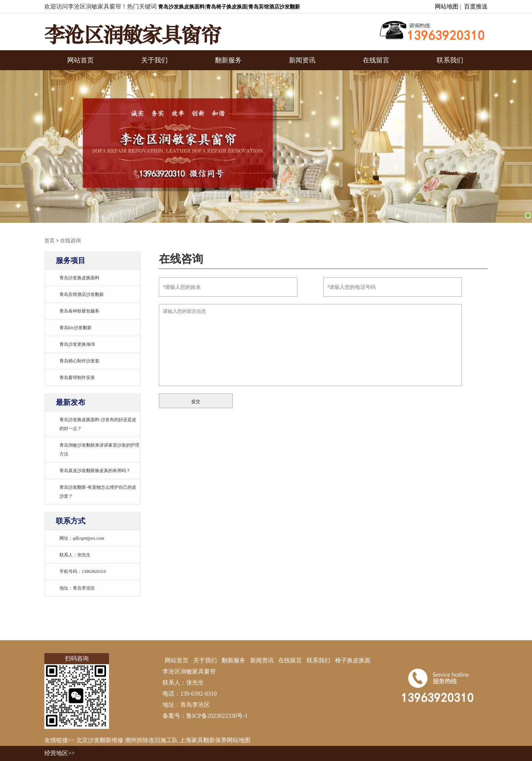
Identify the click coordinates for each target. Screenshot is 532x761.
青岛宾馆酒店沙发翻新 (82, 294)
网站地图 (447, 6)
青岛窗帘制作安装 (77, 378)
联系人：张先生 (75, 555)
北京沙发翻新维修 (100, 740)
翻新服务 (228, 60)
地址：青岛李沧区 (77, 588)
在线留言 (376, 60)
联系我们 (450, 60)
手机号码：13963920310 (83, 571)
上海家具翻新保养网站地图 (215, 740)
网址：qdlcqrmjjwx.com (82, 538)
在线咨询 (71, 241)
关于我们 (154, 60)
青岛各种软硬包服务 (79, 311)
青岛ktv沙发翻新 (76, 328)
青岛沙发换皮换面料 (79, 278)
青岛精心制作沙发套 (79, 361)
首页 (50, 241)
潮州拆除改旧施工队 (151, 740)
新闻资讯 (302, 60)
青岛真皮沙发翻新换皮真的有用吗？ (95, 471)
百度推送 (476, 6)
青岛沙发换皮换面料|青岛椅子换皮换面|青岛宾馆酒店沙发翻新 (229, 7)
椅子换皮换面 (353, 660)
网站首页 (81, 60)
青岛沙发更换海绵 (77, 344)
